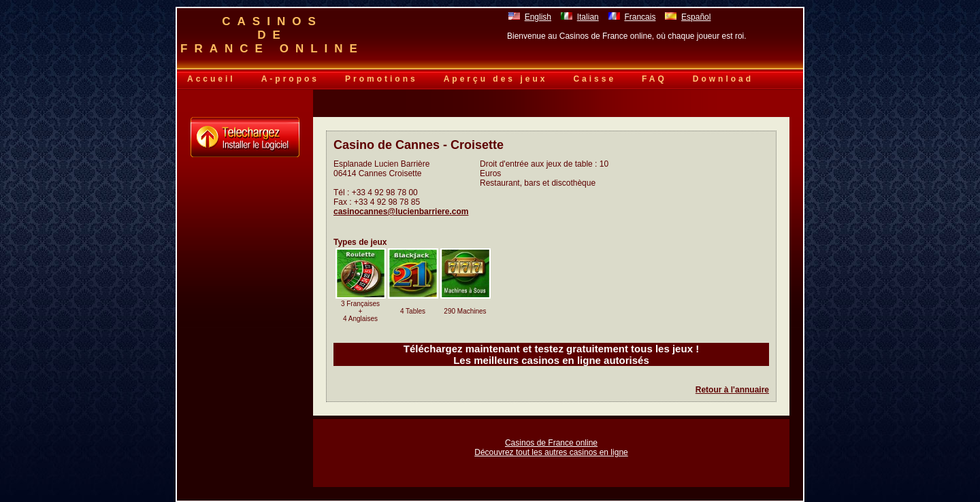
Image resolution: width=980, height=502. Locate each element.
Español (696, 17)
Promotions (381, 79)
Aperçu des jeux (496, 79)
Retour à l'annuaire (732, 390)
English (538, 17)
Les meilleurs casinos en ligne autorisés (551, 360)
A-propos (290, 79)
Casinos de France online (551, 443)
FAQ (654, 79)
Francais (640, 17)
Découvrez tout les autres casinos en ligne (551, 452)
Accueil (211, 79)
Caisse (594, 79)
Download (723, 79)
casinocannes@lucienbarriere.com (401, 212)
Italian (588, 17)
